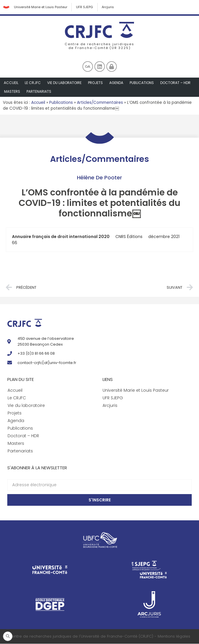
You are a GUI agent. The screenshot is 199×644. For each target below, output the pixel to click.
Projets (95, 83)
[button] (8, 636)
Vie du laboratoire (64, 83)
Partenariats (39, 92)
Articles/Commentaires (100, 103)
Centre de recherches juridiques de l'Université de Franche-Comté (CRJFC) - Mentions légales (99, 637)
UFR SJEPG (85, 7)
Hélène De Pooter (99, 178)
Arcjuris (108, 7)
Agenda (116, 83)
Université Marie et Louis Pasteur (41, 7)
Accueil (11, 83)
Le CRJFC (33, 83)
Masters (12, 92)
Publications (142, 83)
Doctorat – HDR (175, 83)
